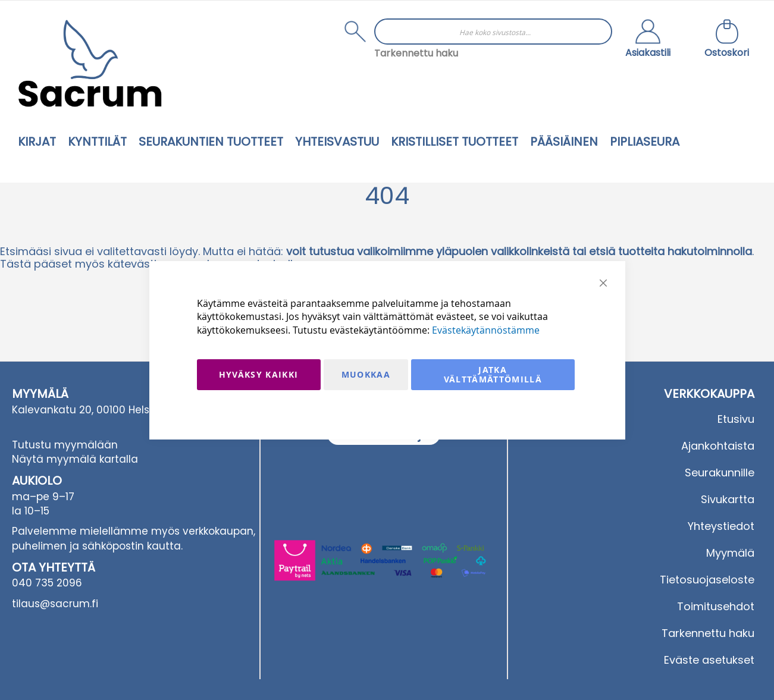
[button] (648, 40)
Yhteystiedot (721, 526)
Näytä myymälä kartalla (75, 459)
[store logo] (90, 63)
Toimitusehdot (716, 606)
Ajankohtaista (718, 446)
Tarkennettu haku (416, 53)
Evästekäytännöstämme (486, 330)
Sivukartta (728, 499)
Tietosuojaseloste (707, 580)
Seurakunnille (720, 473)
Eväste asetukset (709, 660)
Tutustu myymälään (65, 445)
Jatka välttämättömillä (493, 374)
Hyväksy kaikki (259, 374)
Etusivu (736, 419)
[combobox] (493, 32)
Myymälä (730, 553)
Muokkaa (366, 374)
